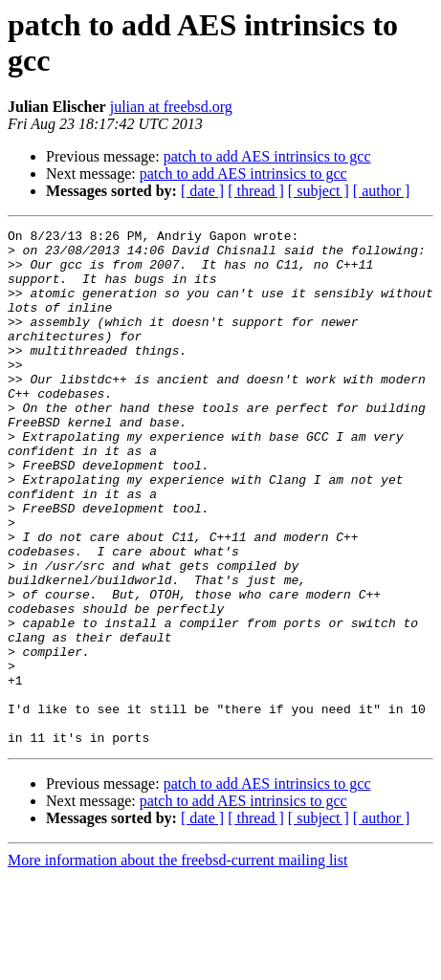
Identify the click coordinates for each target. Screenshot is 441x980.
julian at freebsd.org (171, 107)
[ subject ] (319, 191)
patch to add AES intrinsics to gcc (267, 156)
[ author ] (382, 191)
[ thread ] (256, 191)
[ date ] (202, 191)
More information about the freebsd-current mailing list (177, 963)
